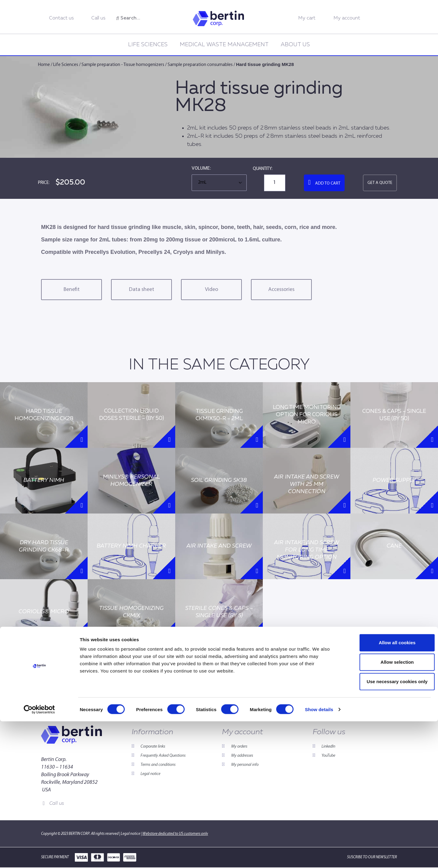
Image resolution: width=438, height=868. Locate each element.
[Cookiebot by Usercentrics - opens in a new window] (39, 856)
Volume (201, 168)
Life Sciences (148, 45)
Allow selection (387, 809)
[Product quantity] (275, 183)
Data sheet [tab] (142, 290)
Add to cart (328, 183)
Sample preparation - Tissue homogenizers (123, 65)
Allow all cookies (387, 789)
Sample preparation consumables (200, 65)
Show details (319, 856)
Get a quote (380, 183)
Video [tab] (212, 290)
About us (295, 45)
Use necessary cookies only (387, 828)
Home (44, 65)
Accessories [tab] (281, 290)
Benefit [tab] (72, 290)
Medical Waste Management (224, 45)
